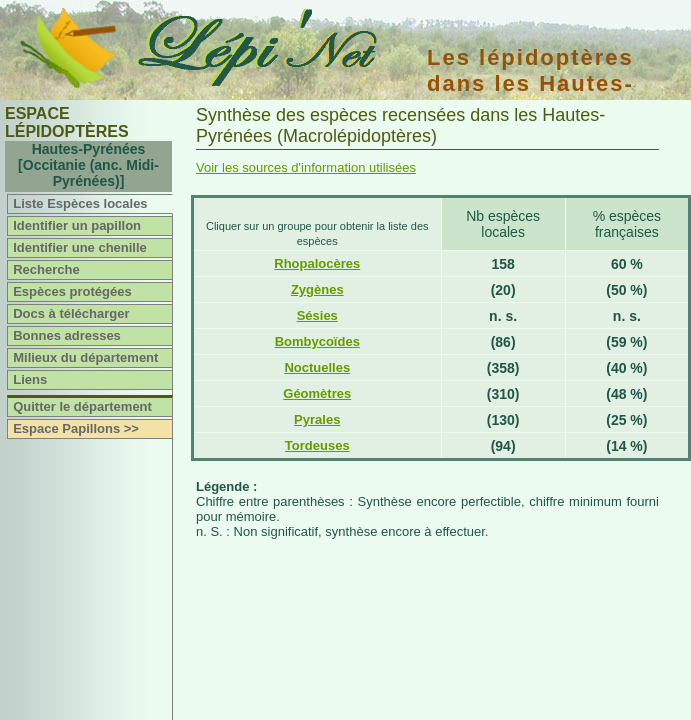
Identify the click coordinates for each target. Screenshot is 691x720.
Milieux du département (85, 357)
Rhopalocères (317, 263)
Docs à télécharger (71, 313)
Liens (30, 379)
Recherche (46, 269)
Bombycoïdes (317, 341)
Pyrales (317, 419)
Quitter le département (82, 406)
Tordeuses (317, 445)
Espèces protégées (72, 291)
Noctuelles (317, 367)
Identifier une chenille (80, 247)
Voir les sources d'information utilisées (306, 167)
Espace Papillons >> (76, 428)
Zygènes (317, 289)
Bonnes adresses (67, 335)
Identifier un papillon (77, 225)
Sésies (317, 315)
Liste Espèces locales (80, 203)
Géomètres (317, 393)
